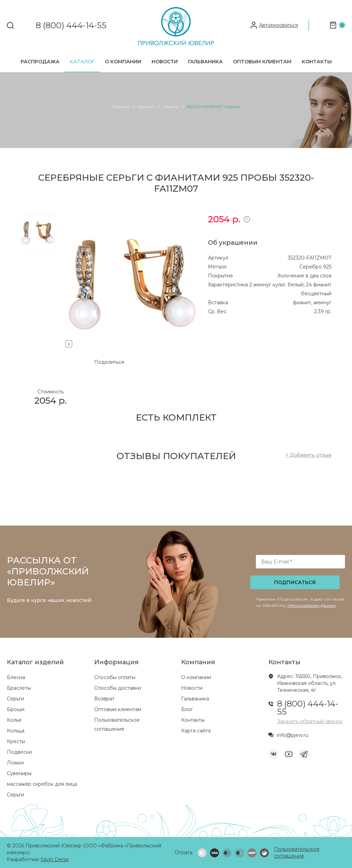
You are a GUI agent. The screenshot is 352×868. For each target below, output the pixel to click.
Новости (165, 62)
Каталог (82, 62)
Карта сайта (196, 731)
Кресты (16, 741)
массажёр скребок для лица (42, 784)
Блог (187, 709)
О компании (123, 62)
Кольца (16, 731)
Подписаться (295, 582)
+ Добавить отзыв (308, 455)
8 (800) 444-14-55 (71, 26)
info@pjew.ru (293, 735)
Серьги (15, 699)
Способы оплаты (115, 677)
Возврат (104, 699)
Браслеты (19, 688)
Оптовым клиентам (262, 62)
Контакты (317, 62)
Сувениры (19, 773)
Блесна (16, 677)
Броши (16, 709)
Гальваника (205, 62)
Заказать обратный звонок (310, 721)
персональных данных (312, 605)
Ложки (15, 763)
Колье (14, 720)
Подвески (19, 752)
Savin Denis (54, 859)
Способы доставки (118, 688)
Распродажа (40, 62)
